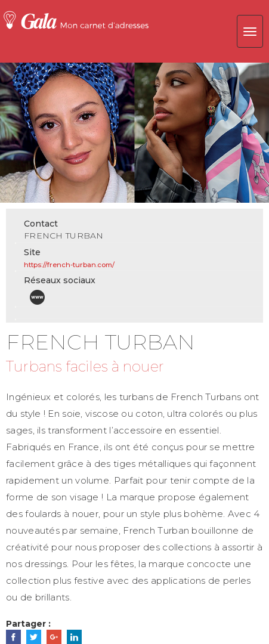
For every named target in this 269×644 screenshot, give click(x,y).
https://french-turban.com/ (69, 265)
